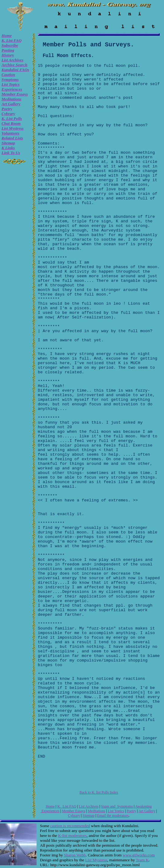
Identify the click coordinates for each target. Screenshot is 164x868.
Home (7, 36)
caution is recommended (70, 826)
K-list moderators (73, 836)
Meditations (11, 99)
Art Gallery (11, 104)
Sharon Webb (75, 855)
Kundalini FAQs (15, 70)
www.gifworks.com (139, 855)
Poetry (7, 109)
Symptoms (10, 79)
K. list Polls (12, 118)
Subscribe (10, 45)
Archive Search (14, 65)
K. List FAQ (12, 40)
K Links (8, 148)
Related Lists (12, 138)
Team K (142, 860)
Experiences (12, 89)
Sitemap (8, 143)
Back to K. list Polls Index (99, 792)
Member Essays (15, 94)
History (8, 55)
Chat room (11, 123)
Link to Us (11, 153)
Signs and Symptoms (117, 806)
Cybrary (8, 114)
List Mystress (12, 128)
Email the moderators (113, 816)
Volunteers (11, 133)
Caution (8, 75)
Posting (8, 50)
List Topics (11, 84)
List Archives (12, 60)
